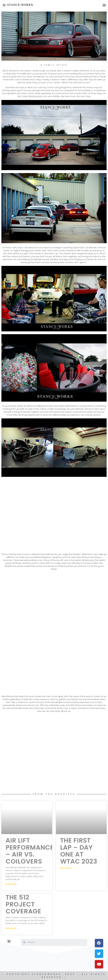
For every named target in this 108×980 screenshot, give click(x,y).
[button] (104, 5)
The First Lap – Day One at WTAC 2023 (79, 851)
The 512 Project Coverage (23, 904)
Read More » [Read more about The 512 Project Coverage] (12, 928)
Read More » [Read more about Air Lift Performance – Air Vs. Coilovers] (12, 884)
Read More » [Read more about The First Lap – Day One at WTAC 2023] (66, 868)
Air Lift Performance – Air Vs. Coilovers (30, 851)
